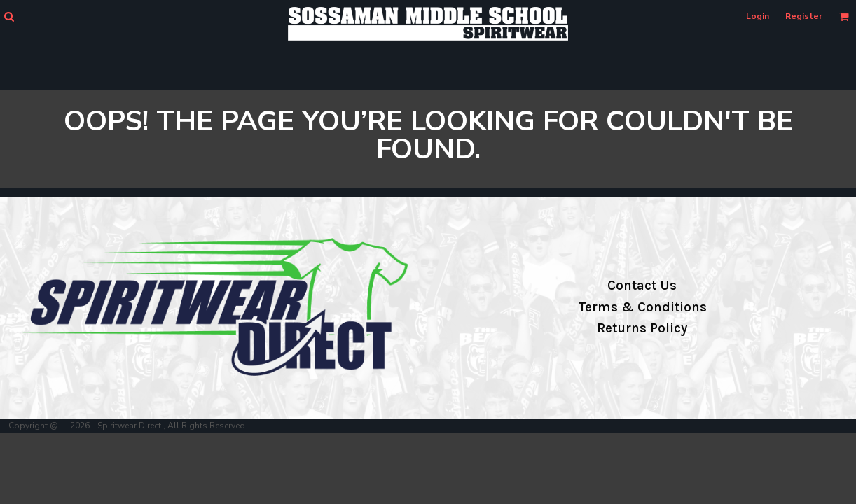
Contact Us (642, 286)
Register (804, 16)
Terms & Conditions (642, 307)
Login (758, 16)
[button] (9, 16)
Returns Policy (642, 328)
